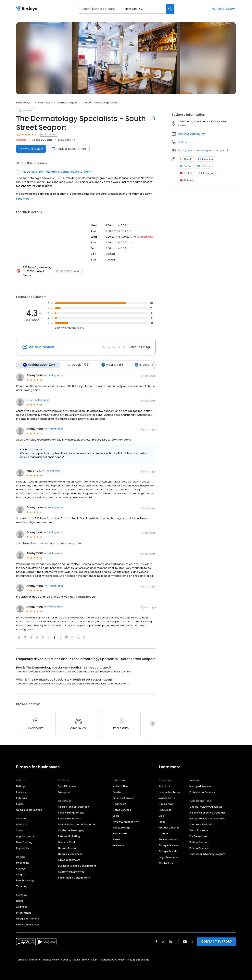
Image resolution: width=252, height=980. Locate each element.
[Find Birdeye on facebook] (156, 941)
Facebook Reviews (69, 860)
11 (72, 637)
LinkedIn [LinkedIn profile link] (204, 166)
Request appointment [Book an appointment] (69, 149)
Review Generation (70, 818)
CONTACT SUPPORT (216, 941)
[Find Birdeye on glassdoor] (192, 941)
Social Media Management (74, 877)
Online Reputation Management (78, 824)
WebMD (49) (111, 365)
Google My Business (70, 854)
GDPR (77, 959)
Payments (22, 848)
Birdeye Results (168, 851)
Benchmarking (25, 880)
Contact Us (166, 863)
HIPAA (86, 959)
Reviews (21, 792)
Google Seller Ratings (29, 809)
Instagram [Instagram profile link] (207, 173)
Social (20, 830)
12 (78, 637)
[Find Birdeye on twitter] (163, 941)
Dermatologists (67, 103)
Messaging (23, 862)
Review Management (71, 812)
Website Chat (67, 842)
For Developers (198, 836)
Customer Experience (71, 871)
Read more (25, 199)
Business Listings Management (77, 865)
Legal (116, 815)
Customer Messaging (71, 830)
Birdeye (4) (143, 365)
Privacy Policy (51, 959)
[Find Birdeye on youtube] (185, 941)
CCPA (95, 959)
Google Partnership (28, 918)
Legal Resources (169, 857)
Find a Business (199, 830)
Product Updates (169, 827)
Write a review (223, 9)
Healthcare (45, 103)
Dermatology (69, 172)
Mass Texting (24, 842)
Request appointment (192, 134)
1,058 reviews (48, 134)
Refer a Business (199, 848)
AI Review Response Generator (208, 812)
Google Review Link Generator (207, 818)
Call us (183, 142)
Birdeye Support (199, 842)
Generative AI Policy (113, 959)
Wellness (119, 845)
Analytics (22, 906)
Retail (116, 839)
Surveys (21, 868)
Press (162, 821)
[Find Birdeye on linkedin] (170, 941)
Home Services (122, 809)
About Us (164, 786)
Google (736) (77, 365)
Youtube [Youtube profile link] (187, 173)
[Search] (170, 9)
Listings (21, 786)
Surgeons (86, 172)
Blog (162, 815)
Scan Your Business (201, 824)
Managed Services (200, 786)
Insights (21, 874)
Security (66, 959)
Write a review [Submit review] (31, 149)
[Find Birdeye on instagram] (177, 941)
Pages (20, 804)
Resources (165, 809)
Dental (117, 792)
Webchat (22, 824)
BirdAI (19, 901)
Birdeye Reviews (169, 845)
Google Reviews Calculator (206, 806)
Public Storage (122, 827)
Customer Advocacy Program (207, 854)
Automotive (120, 786)
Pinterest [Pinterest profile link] (187, 180)
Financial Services (124, 798)
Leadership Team (169, 792)
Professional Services (202, 792)
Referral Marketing (69, 836)
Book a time (166, 804)
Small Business (67, 786)
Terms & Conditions (28, 959)
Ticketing (22, 886)
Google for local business (73, 806)
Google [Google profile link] (186, 159)
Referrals (21, 798)
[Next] (153, 723)
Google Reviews (68, 848)
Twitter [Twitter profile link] (186, 166)
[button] (19, 637)
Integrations (24, 912)
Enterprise (64, 792)
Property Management (127, 821)
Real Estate (120, 833)
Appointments (25, 836)
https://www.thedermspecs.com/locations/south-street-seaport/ (204, 150)
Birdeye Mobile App (28, 924)
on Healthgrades (54, 375)
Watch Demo (167, 798)
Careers (164, 833)
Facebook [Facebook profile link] (206, 159)
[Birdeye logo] (27, 9)
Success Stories (168, 839)
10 (66, 637)
